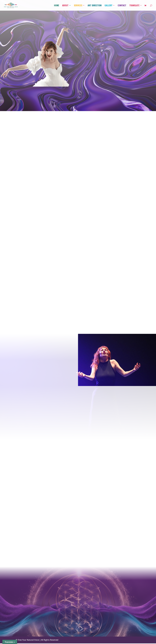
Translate (134, 6)
